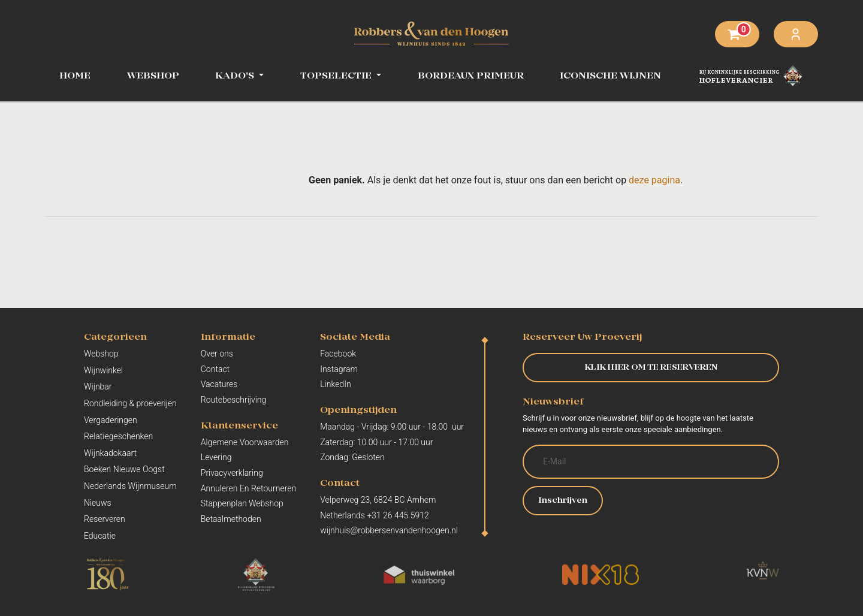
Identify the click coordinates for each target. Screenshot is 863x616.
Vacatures (219, 384)
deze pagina (654, 180)
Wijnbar (98, 386)
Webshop (101, 354)
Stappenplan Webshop (242, 503)
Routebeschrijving (234, 400)
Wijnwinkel (103, 370)
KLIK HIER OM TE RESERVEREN (651, 368)
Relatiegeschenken (118, 436)
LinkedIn (335, 384)
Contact (215, 369)
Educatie (100, 536)
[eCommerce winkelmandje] (737, 34)
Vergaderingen (111, 420)
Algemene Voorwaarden (245, 442)
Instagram (339, 369)
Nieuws (98, 503)
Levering (216, 457)
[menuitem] (153, 76)
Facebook (338, 354)
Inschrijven (563, 501)
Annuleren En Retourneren (248, 488)
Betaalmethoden (231, 519)
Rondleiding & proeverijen (130, 403)
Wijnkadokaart (110, 453)
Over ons (217, 354)
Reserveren (105, 519)
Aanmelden (796, 34)
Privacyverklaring (232, 473)
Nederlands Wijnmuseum (130, 486)
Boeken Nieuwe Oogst (124, 469)
